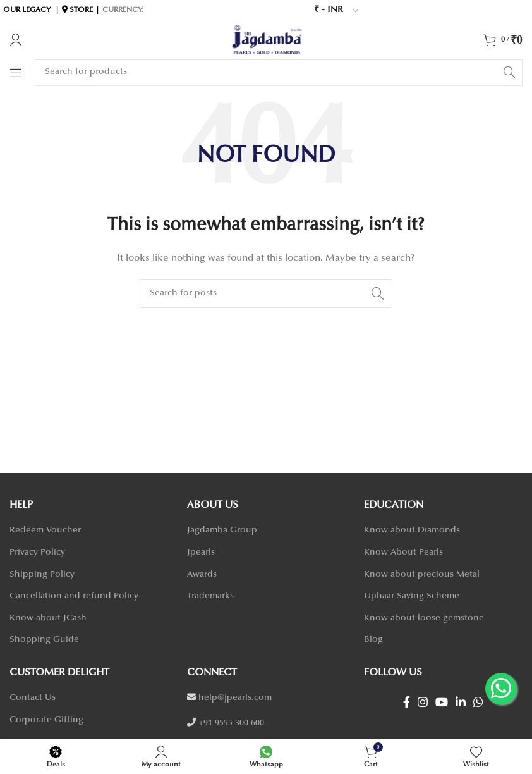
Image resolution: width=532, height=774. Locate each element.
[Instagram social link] (423, 702)
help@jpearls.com (235, 698)
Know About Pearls (403, 553)
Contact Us (33, 698)
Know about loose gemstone (424, 618)
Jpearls (201, 553)
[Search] (279, 73)
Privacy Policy (37, 553)
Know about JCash (48, 618)
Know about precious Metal (422, 575)
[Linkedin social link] (461, 702)
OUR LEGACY (27, 10)
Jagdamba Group (222, 531)
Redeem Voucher (45, 531)
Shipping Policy (42, 575)
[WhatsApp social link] (478, 702)
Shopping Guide (44, 640)
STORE (81, 10)
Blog (373, 640)
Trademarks (210, 596)
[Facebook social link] (407, 702)
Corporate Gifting (46, 720)
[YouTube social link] (442, 702)
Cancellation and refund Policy (74, 596)
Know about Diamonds (412, 531)
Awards (202, 575)
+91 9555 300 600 (231, 723)
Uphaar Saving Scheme (412, 596)
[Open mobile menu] (16, 73)
